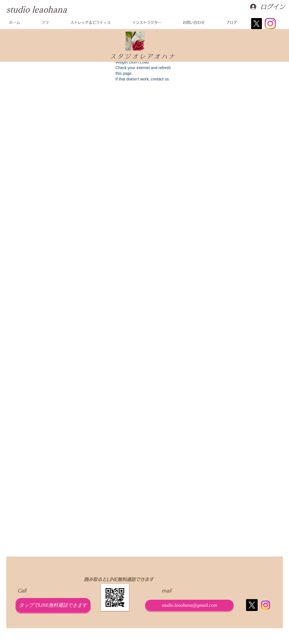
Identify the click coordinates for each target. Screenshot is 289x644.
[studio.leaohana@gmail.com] (189, 605)
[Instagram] (270, 24)
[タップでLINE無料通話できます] (53, 605)
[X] (256, 24)
